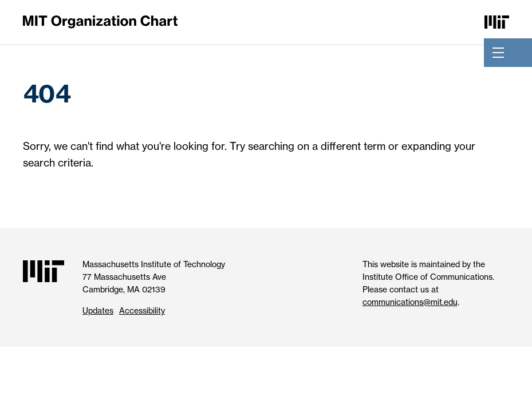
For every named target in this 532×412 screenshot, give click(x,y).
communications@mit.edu (410, 302)
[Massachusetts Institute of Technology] (497, 21)
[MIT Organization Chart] (100, 21)
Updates (98, 310)
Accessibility (142, 310)
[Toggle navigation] (498, 53)
